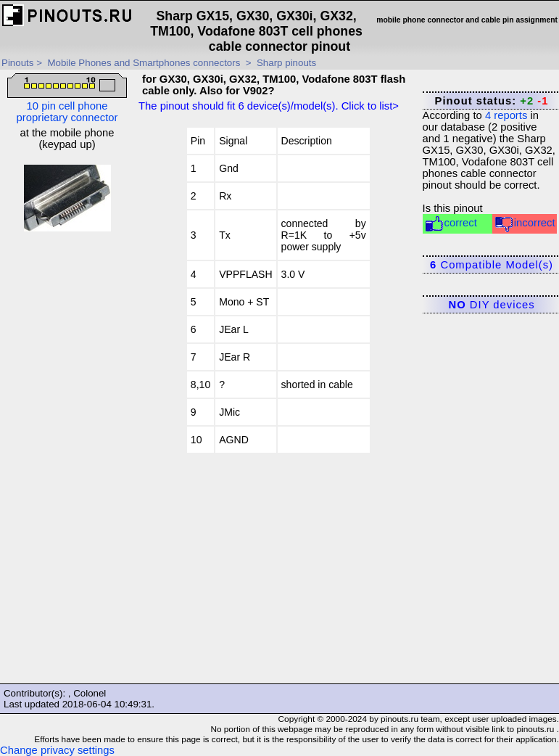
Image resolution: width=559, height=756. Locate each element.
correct (451, 224)
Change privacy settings (57, 750)
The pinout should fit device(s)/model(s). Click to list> (269, 106)
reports (506, 115)
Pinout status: (492, 101)
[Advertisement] (67, 462)
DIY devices (492, 305)
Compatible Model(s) (492, 265)
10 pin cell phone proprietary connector (67, 98)
